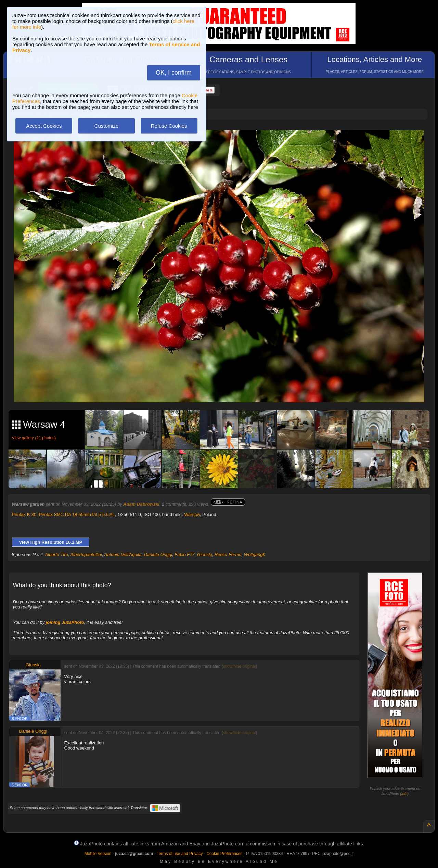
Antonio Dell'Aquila (123, 555)
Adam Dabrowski (141, 504)
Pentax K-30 (24, 514)
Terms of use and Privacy (180, 854)
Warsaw (192, 514)
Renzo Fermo (228, 555)
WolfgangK (255, 555)
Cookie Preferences (224, 854)
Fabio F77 (185, 555)
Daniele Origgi (158, 555)
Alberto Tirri (57, 555)
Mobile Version (98, 854)
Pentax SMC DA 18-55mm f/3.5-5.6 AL (77, 514)
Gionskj (204, 555)
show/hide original (239, 666)
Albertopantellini (86, 555)
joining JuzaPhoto (65, 622)
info (404, 794)
